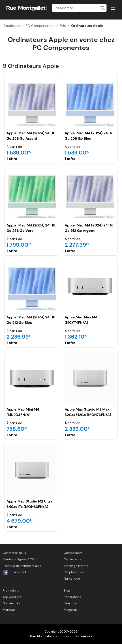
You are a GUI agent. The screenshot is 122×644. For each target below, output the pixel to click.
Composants (73, 553)
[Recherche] (79, 8)
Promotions (11, 590)
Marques (9, 610)
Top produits (12, 597)
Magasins (71, 610)
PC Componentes (40, 26)
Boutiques (12, 26)
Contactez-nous (14, 553)
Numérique (72, 579)
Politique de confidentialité (22, 566)
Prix (63, 26)
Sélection (70, 603)
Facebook (15, 572)
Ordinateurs (72, 559)
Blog (67, 590)
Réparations (72, 597)
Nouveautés (11, 603)
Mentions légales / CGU (20, 559)
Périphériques (74, 572)
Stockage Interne (76, 566)
